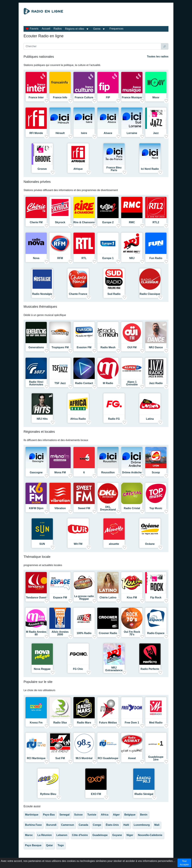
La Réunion (45, 835)
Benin (144, 815)
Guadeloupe (100, 835)
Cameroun (68, 825)
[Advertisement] (118, 16)
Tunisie (92, 815)
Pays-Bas (49, 815)
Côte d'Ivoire (80, 835)
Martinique (32, 815)
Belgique (130, 815)
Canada (83, 825)
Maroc (29, 835)
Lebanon (62, 835)
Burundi (51, 825)
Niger (130, 835)
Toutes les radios (158, 57)
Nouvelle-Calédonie (150, 835)
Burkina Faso (33, 825)
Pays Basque (33, 845)
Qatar (50, 845)
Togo (61, 845)
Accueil (46, 29)
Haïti (126, 825)
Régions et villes (75, 29)
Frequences (117, 29)
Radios (58, 29)
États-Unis (112, 825)
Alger (116, 815)
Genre (97, 29)
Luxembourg (142, 825)
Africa (105, 815)
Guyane (117, 835)
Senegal (64, 815)
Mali (157, 825)
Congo (97, 825)
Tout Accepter (184, 863)
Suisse (78, 815)
